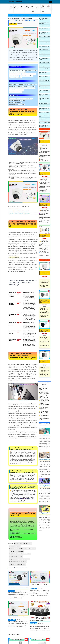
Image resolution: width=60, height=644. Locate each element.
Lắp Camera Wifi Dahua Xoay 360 (44, 19)
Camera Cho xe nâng (44, 49)
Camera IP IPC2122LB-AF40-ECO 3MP (44, 331)
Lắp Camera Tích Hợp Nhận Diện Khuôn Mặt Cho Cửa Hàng (22, 549)
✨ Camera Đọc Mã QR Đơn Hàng (44, 405)
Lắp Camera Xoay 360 (44, 106)
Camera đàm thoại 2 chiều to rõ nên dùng (17, 72)
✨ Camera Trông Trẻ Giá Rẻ (44, 419)
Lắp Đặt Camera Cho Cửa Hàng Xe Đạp (18, 562)
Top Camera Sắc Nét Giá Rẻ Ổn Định (27, 76)
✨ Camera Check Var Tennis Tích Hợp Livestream (44, 402)
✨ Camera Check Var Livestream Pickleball (44, 398)
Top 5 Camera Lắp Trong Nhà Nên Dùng (29, 74)
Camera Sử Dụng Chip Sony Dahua (44, 29)
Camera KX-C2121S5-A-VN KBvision (45, 141)
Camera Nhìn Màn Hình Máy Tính (44, 69)
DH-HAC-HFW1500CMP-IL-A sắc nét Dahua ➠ (18, 588)
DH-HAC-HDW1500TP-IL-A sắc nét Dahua (20, 18)
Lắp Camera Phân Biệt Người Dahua (44, 33)
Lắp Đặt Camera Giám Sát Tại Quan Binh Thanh (20, 554)
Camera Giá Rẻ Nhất (43, 56)
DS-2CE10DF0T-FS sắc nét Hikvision (44, 236)
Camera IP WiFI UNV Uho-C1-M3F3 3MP (44, 361)
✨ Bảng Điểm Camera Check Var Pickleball (44, 392)
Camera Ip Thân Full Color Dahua (45, 43)
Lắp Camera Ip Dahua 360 (45, 123)
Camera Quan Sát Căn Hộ (45, 459)
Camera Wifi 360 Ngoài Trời (44, 99)
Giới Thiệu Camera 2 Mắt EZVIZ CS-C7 (23, 544)
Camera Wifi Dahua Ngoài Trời (35, 15)
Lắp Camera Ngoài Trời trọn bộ (15, 99)
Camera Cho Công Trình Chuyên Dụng (44, 66)
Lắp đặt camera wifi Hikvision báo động (43, 73)
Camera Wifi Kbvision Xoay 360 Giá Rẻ (16, 90)
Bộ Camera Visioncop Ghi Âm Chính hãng (17, 101)
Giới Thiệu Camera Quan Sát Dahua (44, 513)
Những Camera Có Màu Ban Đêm (30, 70)
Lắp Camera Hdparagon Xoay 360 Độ (44, 109)
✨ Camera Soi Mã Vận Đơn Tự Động (44, 416)
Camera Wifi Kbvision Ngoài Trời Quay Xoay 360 (44, 103)
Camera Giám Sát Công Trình (45, 436)
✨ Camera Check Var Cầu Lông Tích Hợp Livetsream (44, 395)
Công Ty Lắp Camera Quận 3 (44, 486)
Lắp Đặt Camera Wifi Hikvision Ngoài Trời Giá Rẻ (45, 87)
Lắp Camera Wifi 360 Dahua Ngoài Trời (43, 126)
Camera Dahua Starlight (44, 26)
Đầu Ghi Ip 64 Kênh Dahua (45, 36)
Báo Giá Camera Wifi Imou (14, 76)
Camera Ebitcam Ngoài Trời (44, 84)
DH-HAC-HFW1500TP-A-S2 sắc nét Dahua (45, 205)
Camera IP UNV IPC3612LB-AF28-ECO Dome (44, 273)
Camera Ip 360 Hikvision (44, 112)
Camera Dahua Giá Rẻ (22, 15)
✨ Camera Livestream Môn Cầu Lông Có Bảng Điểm (44, 413)
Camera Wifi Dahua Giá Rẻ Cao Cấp (16, 88)
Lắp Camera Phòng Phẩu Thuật (44, 59)
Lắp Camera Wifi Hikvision (32, 84)
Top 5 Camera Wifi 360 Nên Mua (44, 91)
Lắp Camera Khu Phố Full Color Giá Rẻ (17, 564)
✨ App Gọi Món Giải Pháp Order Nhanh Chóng (43, 388)
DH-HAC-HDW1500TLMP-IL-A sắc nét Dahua (39, 585)
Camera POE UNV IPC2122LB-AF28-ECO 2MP (44, 302)
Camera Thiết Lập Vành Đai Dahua (44, 23)
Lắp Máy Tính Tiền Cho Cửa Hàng (16, 551)
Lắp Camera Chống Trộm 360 (44, 116)
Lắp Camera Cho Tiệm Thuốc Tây (37, 620)
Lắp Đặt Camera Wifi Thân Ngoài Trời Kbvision (18, 84)
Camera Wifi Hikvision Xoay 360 (44, 95)
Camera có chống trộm (44, 62)
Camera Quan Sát (12, 15)
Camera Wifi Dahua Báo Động (29, 86)
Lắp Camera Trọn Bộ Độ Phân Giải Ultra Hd (17, 104)
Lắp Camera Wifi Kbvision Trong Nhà (16, 86)
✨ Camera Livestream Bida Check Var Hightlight (44, 409)
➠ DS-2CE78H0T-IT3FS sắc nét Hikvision (44, 174)
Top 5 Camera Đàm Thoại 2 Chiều (15, 78)
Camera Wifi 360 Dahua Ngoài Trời (16, 92)
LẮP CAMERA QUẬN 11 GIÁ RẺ (15, 2)
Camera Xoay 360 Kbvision (43, 120)
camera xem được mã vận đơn (15, 74)
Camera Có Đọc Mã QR (44, 47)
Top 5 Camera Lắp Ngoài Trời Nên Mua (16, 70)
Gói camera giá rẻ (14, 635)
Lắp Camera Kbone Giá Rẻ (15, 546)
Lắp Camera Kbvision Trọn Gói (27, 99)
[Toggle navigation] (50, 2)
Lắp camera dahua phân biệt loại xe (44, 40)
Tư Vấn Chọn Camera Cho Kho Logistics (45, 53)
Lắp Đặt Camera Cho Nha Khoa (16, 557)
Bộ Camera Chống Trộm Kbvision (15, 102)
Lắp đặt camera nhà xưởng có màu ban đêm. (19, 559)
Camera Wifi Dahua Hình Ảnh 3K (29, 88)
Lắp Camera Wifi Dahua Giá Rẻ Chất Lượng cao (44, 80)
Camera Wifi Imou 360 (44, 76)
